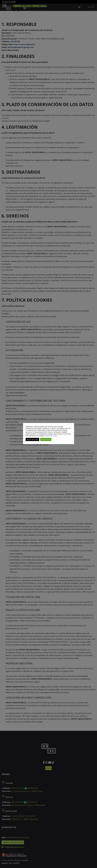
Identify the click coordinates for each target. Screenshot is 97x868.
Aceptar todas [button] (46, 439)
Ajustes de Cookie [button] (32, 439)
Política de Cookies (51, 436)
